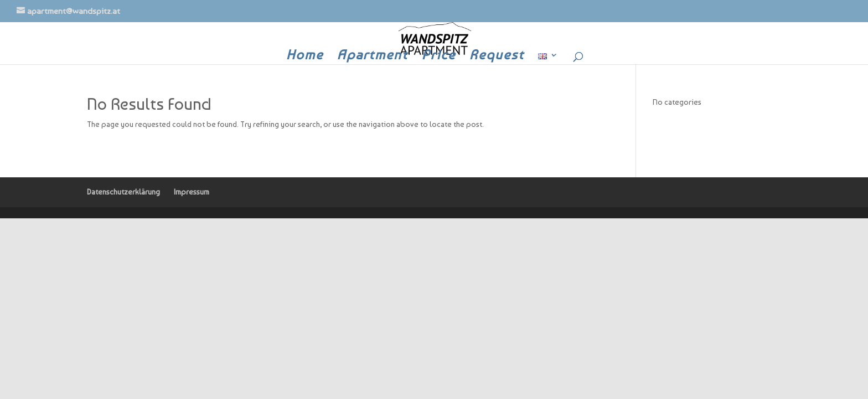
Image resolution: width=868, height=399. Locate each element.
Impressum (192, 192)
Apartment (373, 57)
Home (305, 57)
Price (439, 57)
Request (497, 57)
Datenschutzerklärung (123, 192)
